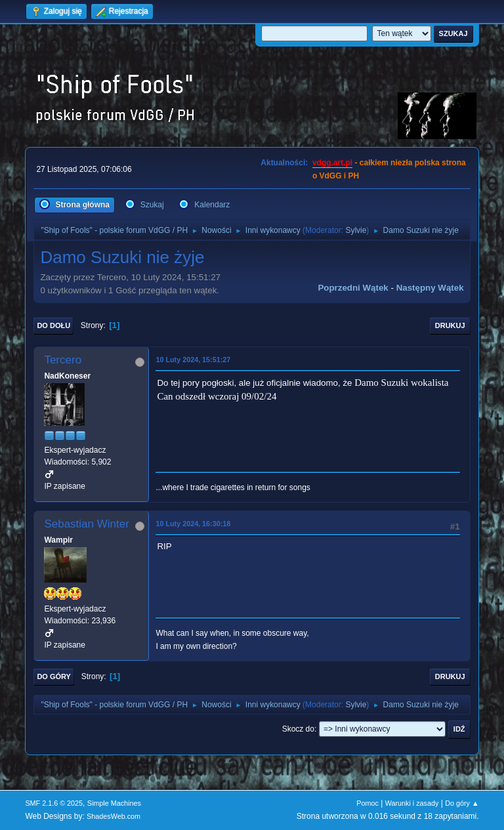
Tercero (63, 360)
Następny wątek (430, 288)
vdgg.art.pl (332, 163)
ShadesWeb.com (114, 816)
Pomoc (367, 803)
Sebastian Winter (86, 524)
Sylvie (356, 230)
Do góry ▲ (462, 803)
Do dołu (53, 325)
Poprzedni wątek (353, 288)
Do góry (54, 676)
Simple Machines (114, 803)
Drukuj (450, 325)
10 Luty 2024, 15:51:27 (193, 360)
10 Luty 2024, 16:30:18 (193, 524)
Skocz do (298, 729)
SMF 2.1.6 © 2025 (54, 803)
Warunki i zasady (412, 803)
